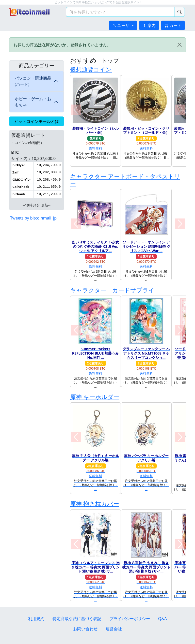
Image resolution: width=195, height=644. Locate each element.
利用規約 (36, 619)
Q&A (162, 619)
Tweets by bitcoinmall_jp (33, 218)
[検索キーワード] (120, 12)
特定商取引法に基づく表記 (77, 619)
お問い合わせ (85, 629)
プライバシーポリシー (130, 619)
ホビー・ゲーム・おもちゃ (33, 102)
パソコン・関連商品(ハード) (33, 81)
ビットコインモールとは (37, 121)
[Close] (180, 45)
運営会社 (114, 629)
